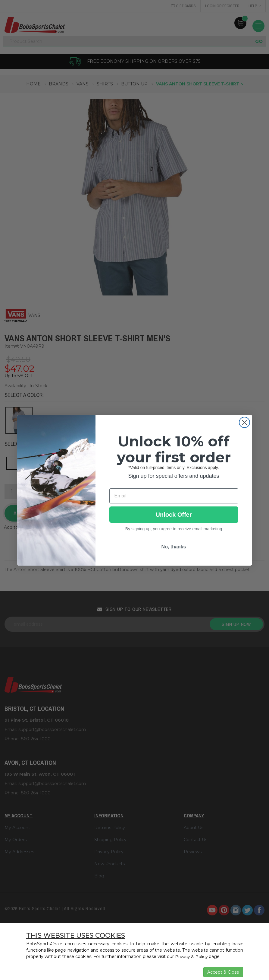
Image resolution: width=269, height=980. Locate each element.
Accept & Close (223, 972)
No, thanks (174, 547)
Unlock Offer (174, 515)
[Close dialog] (244, 422)
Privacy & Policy (192, 956)
